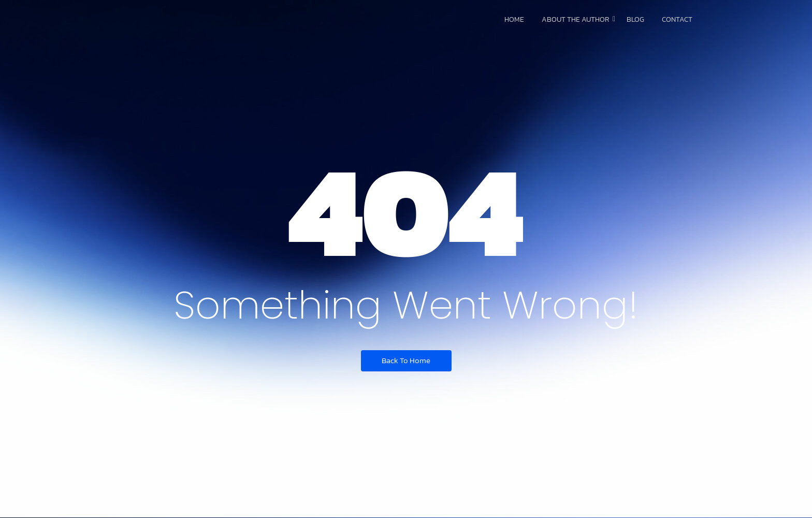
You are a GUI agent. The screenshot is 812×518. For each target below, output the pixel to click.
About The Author (577, 19)
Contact (677, 19)
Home (514, 19)
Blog (635, 19)
